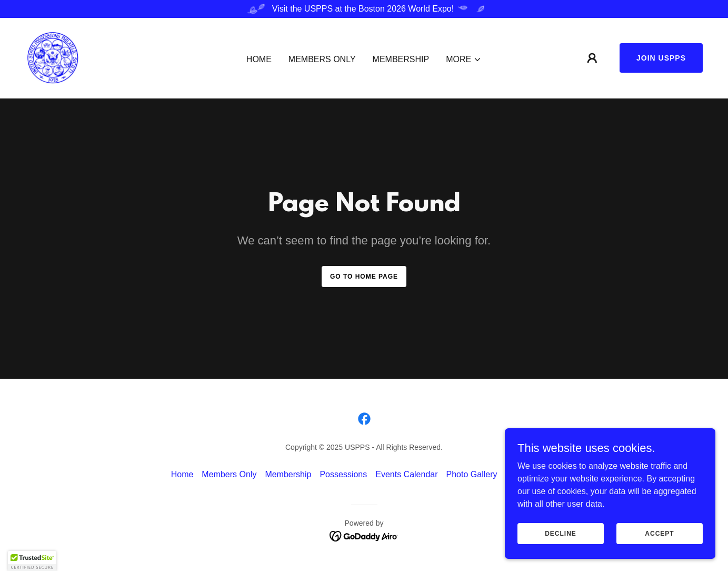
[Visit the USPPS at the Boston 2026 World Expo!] (364, 9)
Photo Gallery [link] (472, 474)
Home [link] (259, 59)
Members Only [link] (322, 59)
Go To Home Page (364, 277)
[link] (53, 57)
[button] (464, 60)
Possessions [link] (343, 474)
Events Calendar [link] (406, 474)
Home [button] (182, 474)
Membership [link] (401, 59)
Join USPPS (661, 58)
